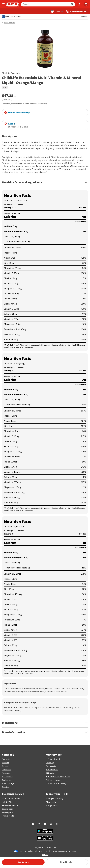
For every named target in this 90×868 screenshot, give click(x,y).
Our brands (6, 780)
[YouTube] (45, 824)
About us (6, 763)
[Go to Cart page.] (86, 4)
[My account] (79, 4)
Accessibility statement (11, 798)
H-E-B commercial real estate (58, 777)
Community (7, 770)
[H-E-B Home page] (12, 4)
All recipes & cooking (54, 798)
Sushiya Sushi (51, 805)
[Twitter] (57, 824)
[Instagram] (39, 824)
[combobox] (45, 4)
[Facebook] (33, 824)
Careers (5, 766)
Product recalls (8, 816)
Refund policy (7, 812)
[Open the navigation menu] (3, 4)
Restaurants (51, 766)
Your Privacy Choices (27, 851)
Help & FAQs (7, 802)
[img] (45, 48)
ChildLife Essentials (11, 73)
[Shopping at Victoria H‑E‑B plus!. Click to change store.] (77, 11)
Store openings (8, 783)
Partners (45, 855)
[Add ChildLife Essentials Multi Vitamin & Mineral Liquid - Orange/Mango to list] (67, 862)
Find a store (7, 759)
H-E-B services (52, 770)
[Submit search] (72, 4)
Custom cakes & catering (56, 783)
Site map (72, 851)
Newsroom (7, 773)
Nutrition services (53, 780)
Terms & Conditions (59, 851)
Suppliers (6, 787)
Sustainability (7, 777)
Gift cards (50, 773)
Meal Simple (51, 802)
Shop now (18, 17)
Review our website (10, 805)
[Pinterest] (51, 824)
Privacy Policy (43, 851)
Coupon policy (8, 809)
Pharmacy (50, 763)
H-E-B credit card (53, 759)
